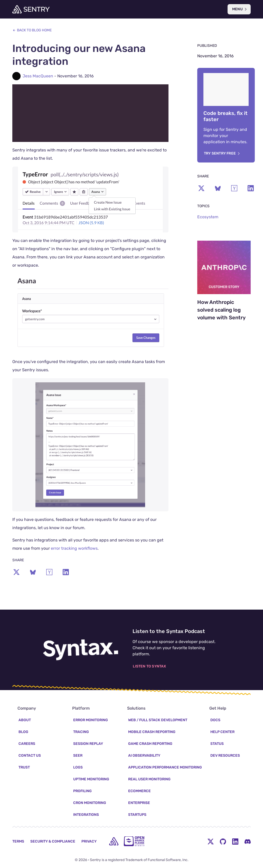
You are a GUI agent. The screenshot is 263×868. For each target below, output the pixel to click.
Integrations (86, 815)
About (25, 720)
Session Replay (88, 744)
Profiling (82, 791)
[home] (114, 841)
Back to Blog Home (32, 30)
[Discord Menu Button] (248, 841)
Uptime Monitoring (91, 779)
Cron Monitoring (90, 803)
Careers (27, 744)
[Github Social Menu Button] (223, 841)
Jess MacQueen (38, 76)
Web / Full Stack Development (158, 720)
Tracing (81, 732)
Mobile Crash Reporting (152, 732)
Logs (78, 767)
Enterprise (139, 803)
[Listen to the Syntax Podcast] (81, 649)
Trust (24, 767)
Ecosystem (208, 217)
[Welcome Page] (31, 9)
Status (217, 744)
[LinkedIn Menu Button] (235, 841)
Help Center (222, 732)
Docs (215, 720)
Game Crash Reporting (150, 744)
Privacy (89, 841)
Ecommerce (139, 791)
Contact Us (30, 756)
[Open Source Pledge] (134, 841)
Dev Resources (225, 756)
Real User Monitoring (149, 779)
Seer (78, 756)
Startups (137, 815)
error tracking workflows (74, 552)
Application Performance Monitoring (165, 767)
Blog (23, 732)
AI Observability (144, 756)
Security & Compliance (53, 841)
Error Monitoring (91, 720)
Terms (18, 841)
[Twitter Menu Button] (211, 841)
